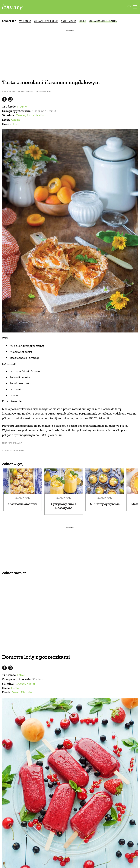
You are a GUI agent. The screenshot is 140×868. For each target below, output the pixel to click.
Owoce (20, 115)
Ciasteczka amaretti (23, 504)
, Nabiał (40, 115)
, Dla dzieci (27, 692)
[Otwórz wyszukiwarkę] (129, 7)
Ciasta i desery (23, 498)
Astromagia (69, 21)
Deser (15, 124)
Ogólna (16, 120)
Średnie (22, 106)
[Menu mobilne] (135, 7)
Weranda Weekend (46, 21)
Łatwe (21, 675)
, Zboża (30, 115)
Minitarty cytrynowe (105, 504)
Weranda (25, 21)
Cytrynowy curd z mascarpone (64, 506)
